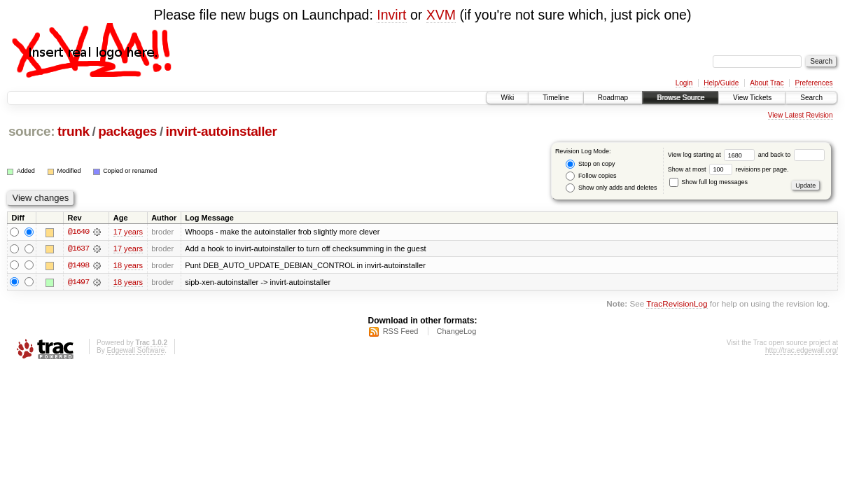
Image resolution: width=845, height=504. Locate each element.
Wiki (507, 98)
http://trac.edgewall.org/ (802, 351)
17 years (128, 232)
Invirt (391, 15)
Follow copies (591, 176)
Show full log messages (708, 182)
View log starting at (713, 155)
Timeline (556, 98)
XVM (441, 15)
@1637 (78, 248)
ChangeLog (456, 332)
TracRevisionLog (677, 304)
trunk (74, 131)
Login (684, 83)
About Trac (767, 83)
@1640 (78, 232)
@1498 (78, 265)
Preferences (814, 83)
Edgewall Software (135, 351)
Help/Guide (721, 83)
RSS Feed (401, 332)
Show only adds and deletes (611, 188)
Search (811, 98)
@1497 (78, 282)
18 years (128, 265)
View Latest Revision (801, 115)
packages (127, 131)
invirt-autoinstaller (222, 131)
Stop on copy (590, 164)
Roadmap (613, 98)
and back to (791, 155)
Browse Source (680, 98)
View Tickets (752, 98)
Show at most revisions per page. (728, 169)
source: (32, 131)
